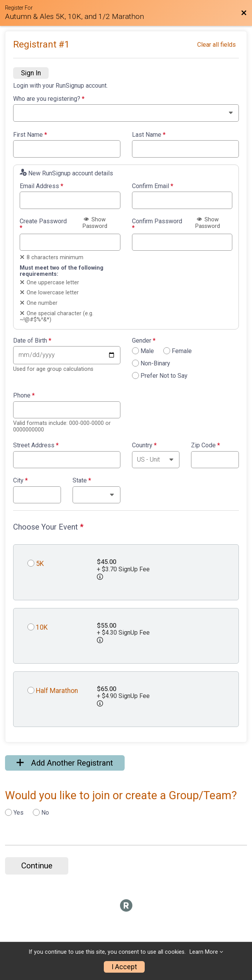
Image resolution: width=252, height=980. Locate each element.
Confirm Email (153, 186)
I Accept (124, 967)
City (20, 481)
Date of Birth (32, 341)
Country (144, 445)
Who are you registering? (49, 99)
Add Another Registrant (65, 763)
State (82, 481)
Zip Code (205, 445)
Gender (144, 341)
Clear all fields (216, 45)
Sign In (31, 73)
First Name (30, 135)
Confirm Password (157, 225)
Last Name (149, 135)
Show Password (95, 223)
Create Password (43, 225)
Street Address (36, 445)
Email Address (41, 186)
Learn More (204, 952)
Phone (24, 396)
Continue (37, 866)
